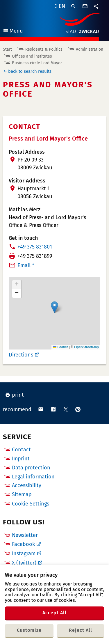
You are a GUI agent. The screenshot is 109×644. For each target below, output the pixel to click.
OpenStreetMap (86, 347)
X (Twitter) (24, 563)
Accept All (54, 613)
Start (7, 49)
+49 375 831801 (35, 247)
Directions (21, 355)
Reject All (81, 630)
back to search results (30, 71)
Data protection (31, 468)
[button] (54, 307)
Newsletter (25, 535)
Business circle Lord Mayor (37, 63)
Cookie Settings (31, 504)
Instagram (24, 553)
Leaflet (60, 347)
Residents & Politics (44, 49)
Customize (29, 630)
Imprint (21, 459)
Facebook (23, 544)
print (15, 395)
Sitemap (22, 494)
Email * (26, 265)
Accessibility (27, 485)
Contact (21, 450)
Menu (13, 32)
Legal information (33, 477)
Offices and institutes (32, 56)
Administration (90, 49)
